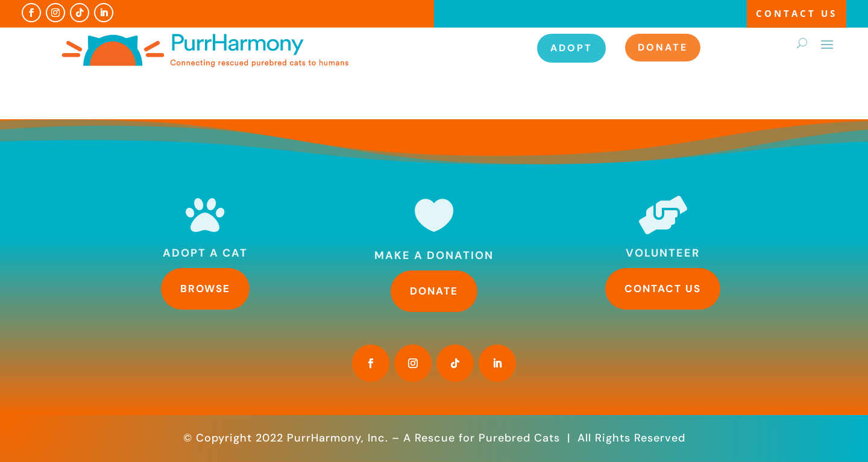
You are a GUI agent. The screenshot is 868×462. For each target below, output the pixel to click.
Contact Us (797, 13)
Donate (663, 47)
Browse (205, 289)
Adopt (571, 48)
